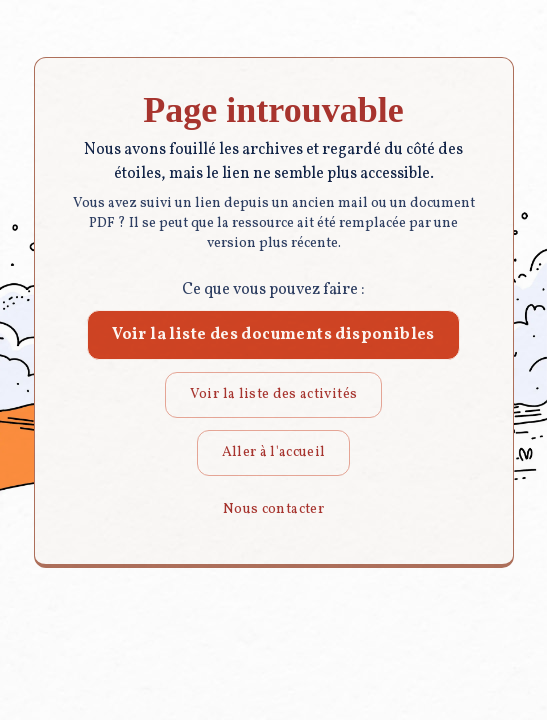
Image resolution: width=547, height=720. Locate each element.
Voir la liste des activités (273, 394)
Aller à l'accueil (274, 452)
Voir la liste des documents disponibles (273, 335)
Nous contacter (273, 509)
